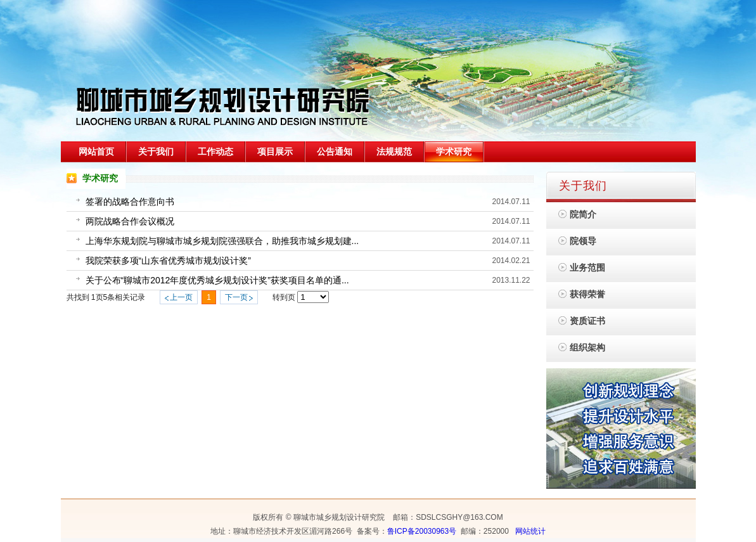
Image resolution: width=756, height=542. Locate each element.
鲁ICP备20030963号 (422, 531)
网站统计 (530, 531)
